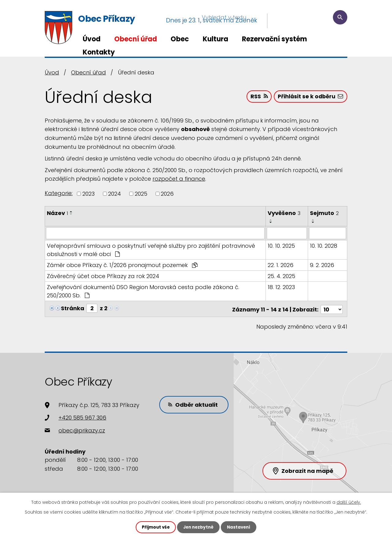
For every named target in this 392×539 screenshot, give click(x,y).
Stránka (73, 308)
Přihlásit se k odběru (310, 97)
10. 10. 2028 (324, 245)
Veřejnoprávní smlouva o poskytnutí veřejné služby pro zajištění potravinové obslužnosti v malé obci (151, 250)
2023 (89, 194)
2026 (167, 194)
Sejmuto (325, 213)
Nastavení (240, 527)
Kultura (215, 39)
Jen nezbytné (198, 527)
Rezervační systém (274, 39)
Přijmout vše (154, 527)
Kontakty (99, 52)
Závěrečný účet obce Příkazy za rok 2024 (103, 276)
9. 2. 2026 (322, 265)
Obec (180, 39)
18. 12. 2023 (282, 287)
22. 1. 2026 (281, 265)
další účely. (349, 502)
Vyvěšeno (284, 213)
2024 (115, 194)
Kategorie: (59, 193)
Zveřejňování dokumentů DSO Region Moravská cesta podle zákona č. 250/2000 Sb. (143, 291)
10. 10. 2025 (282, 245)
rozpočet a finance (179, 179)
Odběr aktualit (194, 403)
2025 (141, 194)
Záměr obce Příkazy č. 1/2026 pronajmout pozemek (122, 265)
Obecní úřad (136, 39)
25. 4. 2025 (282, 276)
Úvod (92, 39)
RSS (257, 97)
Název (57, 213)
